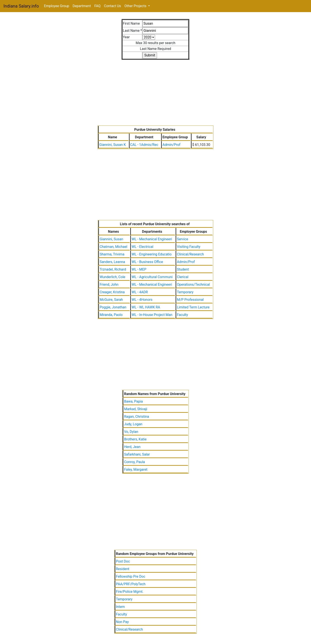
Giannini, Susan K (113, 145)
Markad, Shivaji (136, 409)
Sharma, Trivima (112, 254)
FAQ (98, 6)
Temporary (185, 292)
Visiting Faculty (189, 247)
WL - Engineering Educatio (152, 254)
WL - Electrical (142, 247)
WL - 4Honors (142, 300)
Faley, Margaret (136, 469)
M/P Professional (190, 300)
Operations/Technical (193, 285)
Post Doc (123, 561)
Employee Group (57, 6)
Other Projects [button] (136, 6)
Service (182, 239)
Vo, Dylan (131, 432)
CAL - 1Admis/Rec (144, 145)
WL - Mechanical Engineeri (152, 239)
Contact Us (113, 6)
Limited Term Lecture (193, 307)
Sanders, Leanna (112, 262)
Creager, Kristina (112, 292)
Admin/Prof (171, 145)
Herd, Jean (132, 447)
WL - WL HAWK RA (146, 307)
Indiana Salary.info (21, 6)
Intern (120, 607)
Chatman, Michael (113, 247)
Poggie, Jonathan (113, 307)
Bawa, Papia (133, 401)
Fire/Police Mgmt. (130, 592)
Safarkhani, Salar (137, 454)
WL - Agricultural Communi (152, 277)
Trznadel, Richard (113, 269)
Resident (123, 569)
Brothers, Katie (135, 439)
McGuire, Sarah (111, 300)
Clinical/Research (190, 254)
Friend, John (109, 285)
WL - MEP (139, 269)
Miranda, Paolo (111, 315)
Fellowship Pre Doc (131, 576)
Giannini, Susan (111, 239)
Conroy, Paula (134, 462)
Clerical (183, 277)
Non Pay (122, 622)
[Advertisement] (156, 90)
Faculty (182, 315)
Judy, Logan (133, 424)
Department (82, 6)
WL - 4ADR (140, 292)
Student (183, 269)
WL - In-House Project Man (152, 315)
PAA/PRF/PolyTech (131, 584)
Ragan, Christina (136, 417)
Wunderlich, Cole (112, 277)
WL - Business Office (147, 262)
